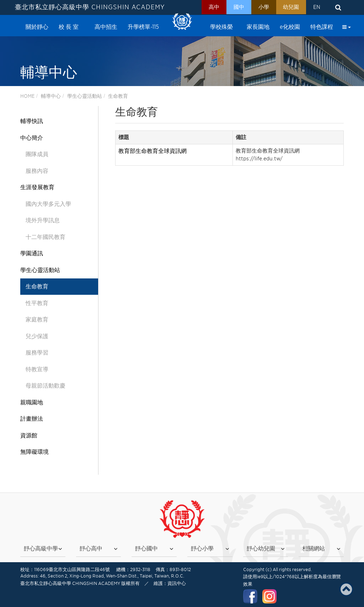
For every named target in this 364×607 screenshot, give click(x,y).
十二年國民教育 (45, 237)
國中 (234, 7)
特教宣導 (37, 369)
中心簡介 (32, 138)
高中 (207, 7)
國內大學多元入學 (48, 204)
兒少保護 (37, 336)
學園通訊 (32, 253)
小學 (260, 7)
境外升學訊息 (43, 220)
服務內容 (37, 171)
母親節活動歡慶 (45, 386)
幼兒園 (289, 7)
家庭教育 (37, 320)
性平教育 (37, 303)
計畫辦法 (32, 419)
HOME (27, 96)
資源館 (29, 435)
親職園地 (32, 402)
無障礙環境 (34, 452)
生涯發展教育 (37, 187)
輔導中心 (51, 96)
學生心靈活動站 (85, 96)
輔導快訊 (32, 121)
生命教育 (118, 96)
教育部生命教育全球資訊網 (152, 151)
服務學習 (37, 353)
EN (316, 7)
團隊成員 (37, 154)
